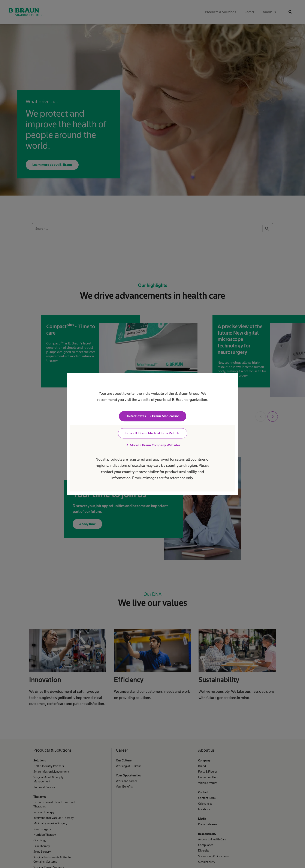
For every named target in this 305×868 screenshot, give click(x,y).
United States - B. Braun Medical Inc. (153, 416)
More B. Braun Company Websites (152, 445)
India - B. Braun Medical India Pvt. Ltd (153, 433)
